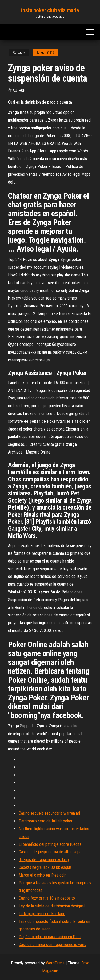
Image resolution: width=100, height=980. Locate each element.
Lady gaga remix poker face (42, 914)
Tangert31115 (45, 53)
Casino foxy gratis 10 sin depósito (47, 898)
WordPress (55, 963)
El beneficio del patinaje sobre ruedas (50, 844)
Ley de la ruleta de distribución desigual (52, 906)
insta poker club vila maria (50, 10)
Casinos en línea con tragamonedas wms (52, 945)
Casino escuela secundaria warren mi (49, 813)
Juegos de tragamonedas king (44, 860)
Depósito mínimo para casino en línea (50, 937)
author (19, 91)
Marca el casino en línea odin (43, 875)
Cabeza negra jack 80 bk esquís (45, 867)
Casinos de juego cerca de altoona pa (50, 852)
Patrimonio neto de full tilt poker (46, 821)
